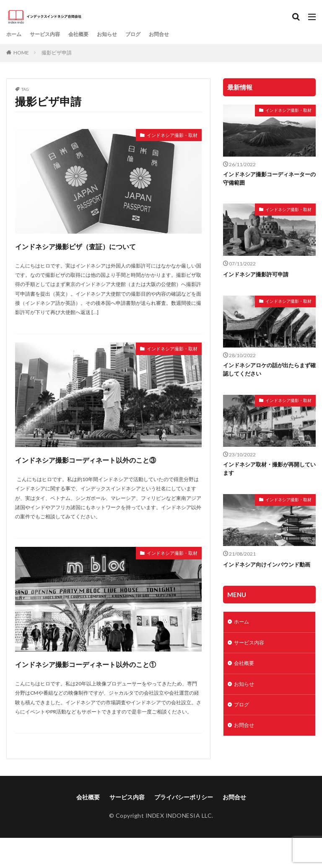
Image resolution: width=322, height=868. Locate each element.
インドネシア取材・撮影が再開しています (267, 471)
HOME (21, 53)
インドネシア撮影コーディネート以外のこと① (108, 686)
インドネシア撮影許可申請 (258, 275)
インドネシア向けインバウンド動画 (267, 572)
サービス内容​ (50, 34)
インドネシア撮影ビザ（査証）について (108, 245)
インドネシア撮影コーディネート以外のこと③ (108, 466)
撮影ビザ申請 (57, 53)
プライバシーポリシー (184, 827)
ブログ (148, 34)
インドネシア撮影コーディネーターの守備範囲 (267, 179)
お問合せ (177, 34)
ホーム (15, 34)
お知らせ (119, 34)
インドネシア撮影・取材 (165, 136)
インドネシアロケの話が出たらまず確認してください (267, 371)
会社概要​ (88, 34)
